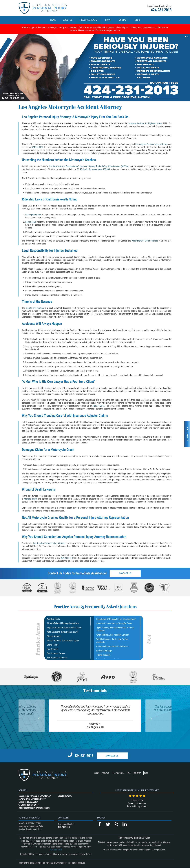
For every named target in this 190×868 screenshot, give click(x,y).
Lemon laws (31, 222)
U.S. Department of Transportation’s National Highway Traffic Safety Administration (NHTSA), (89, 166)
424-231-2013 (161, 10)
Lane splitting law (33, 215)
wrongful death (31, 499)
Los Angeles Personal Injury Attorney (151, 144)
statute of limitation (35, 308)
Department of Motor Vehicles (145, 241)
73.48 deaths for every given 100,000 (93, 169)
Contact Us (125, 573)
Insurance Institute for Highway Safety (145, 123)
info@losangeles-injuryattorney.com (34, 808)
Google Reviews (65, 796)
